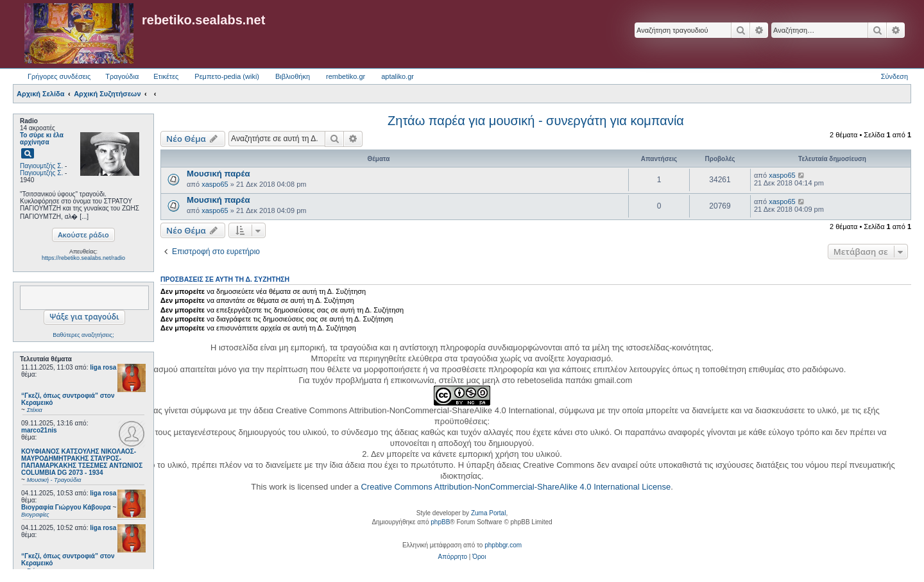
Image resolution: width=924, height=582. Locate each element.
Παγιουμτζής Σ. (41, 166)
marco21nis (39, 430)
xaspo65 (215, 184)
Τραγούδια (122, 76)
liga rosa (103, 367)
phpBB (440, 522)
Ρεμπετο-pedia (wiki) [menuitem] (227, 76)
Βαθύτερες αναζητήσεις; (83, 335)
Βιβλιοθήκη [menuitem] (293, 76)
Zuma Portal (488, 513)
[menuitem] (453, 557)
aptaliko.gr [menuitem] (398, 76)
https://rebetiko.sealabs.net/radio (83, 258)
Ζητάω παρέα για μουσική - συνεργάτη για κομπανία (536, 121)
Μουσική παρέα (218, 174)
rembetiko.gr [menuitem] (346, 76)
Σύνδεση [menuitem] (894, 76)
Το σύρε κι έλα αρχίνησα (42, 139)
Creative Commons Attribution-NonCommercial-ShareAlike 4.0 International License (516, 487)
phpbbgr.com (503, 545)
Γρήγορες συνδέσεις (59, 76)
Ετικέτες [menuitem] (166, 76)
